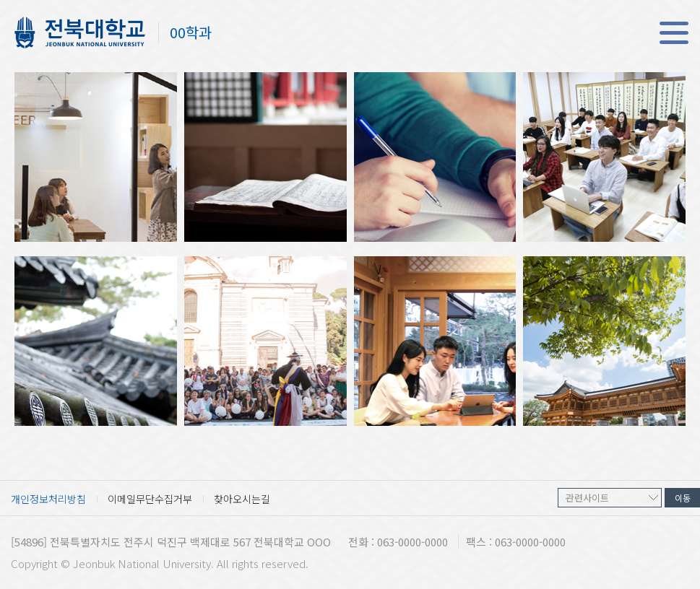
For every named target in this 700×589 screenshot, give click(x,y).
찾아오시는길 (242, 499)
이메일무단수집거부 (150, 499)
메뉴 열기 (674, 33)
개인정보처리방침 (48, 499)
